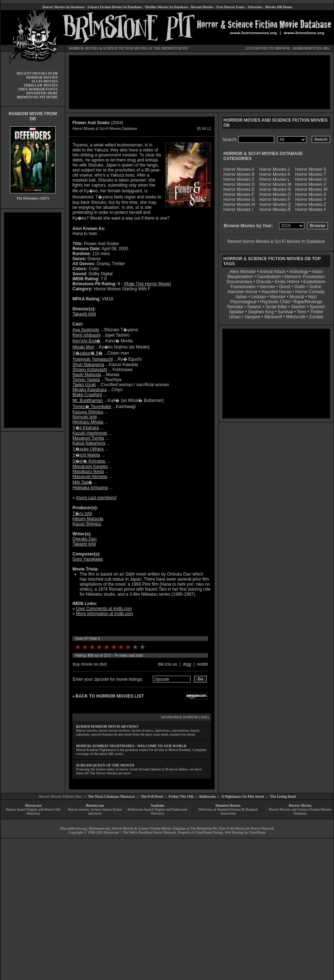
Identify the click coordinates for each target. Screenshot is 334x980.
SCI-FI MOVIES (45, 81)
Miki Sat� (82, 482)
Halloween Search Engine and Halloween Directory (158, 811)
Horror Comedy (310, 292)
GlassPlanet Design (209, 832)
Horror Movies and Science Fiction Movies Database (300, 811)
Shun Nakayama (88, 365)
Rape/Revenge (308, 302)
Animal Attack (272, 272)
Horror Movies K (275, 174)
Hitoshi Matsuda (88, 519)
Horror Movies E (239, 189)
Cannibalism (269, 277)
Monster (278, 297)
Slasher (298, 307)
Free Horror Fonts (230, 7)
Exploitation (314, 282)
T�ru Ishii (82, 514)
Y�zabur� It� (88, 353)
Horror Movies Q (275, 205)
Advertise (255, 7)
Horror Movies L (275, 179)
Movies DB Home (279, 7)
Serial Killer (276, 307)
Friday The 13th (181, 796)
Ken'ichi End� (86, 341)
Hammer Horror (243, 292)
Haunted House (276, 292)
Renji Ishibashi (86, 335)
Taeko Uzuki (84, 385)
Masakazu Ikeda (88, 472)
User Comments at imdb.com (104, 609)
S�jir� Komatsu (89, 461)
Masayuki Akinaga (90, 477)
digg (187, 664)
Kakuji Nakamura (89, 443)
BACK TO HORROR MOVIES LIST (109, 696)
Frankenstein (243, 287)
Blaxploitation (240, 277)
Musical (297, 297)
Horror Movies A (239, 169)
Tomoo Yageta (86, 380)
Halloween (208, 796)
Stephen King (261, 312)
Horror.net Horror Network (255, 828)
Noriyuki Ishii (85, 417)
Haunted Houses (228, 805)
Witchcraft (295, 317)
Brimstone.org (99, 828)
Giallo (300, 287)
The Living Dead (283, 796)
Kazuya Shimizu (88, 412)
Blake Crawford (87, 395)
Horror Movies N (275, 189)
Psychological (243, 302)
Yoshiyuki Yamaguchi (93, 359)
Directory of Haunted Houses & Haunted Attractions (228, 811)
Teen (301, 312)
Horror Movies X (311, 194)
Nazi (312, 297)
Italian (241, 297)
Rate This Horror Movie (147, 284)
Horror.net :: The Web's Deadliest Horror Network (140, 832)
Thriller (317, 312)
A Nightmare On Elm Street (243, 796)
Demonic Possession (305, 277)
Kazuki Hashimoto (90, 433)
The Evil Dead (152, 796)
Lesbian (259, 297)
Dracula (264, 282)
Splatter (237, 312)
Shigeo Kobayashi (90, 370)
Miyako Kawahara (90, 390)
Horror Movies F (239, 194)
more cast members (96, 498)
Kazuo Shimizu (87, 524)
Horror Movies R (275, 210)
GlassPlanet (257, 832)
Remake (235, 307)
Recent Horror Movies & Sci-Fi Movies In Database (276, 242)
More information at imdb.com (105, 614)
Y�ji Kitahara (86, 428)
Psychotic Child (275, 302)
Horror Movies (300, 805)
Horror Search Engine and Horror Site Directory (33, 811)
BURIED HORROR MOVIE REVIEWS (107, 726)
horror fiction (112, 809)
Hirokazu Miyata (88, 422)
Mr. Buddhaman (88, 400)
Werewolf (273, 317)
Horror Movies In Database (63, 7)
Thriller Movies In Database (166, 7)
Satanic (254, 307)
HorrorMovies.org (73, 828)
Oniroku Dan (84, 539)
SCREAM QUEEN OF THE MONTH (105, 765)
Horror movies (78, 809)
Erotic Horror (287, 282)
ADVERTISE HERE (42, 93)
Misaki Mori (83, 347)
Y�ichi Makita (86, 455)
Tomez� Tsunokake (92, 407)
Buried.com (95, 805)
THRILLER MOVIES (41, 85)
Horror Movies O (275, 194)
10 (142, 647)
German (267, 287)
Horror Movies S (311, 169)
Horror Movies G (239, 200)
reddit (202, 664)
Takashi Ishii (84, 314)
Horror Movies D (239, 184)
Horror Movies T (311, 174)
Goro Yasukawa (88, 559)
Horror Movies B (239, 174)
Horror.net (33, 805)
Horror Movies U (311, 179)
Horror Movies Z (311, 205)
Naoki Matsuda (87, 375)
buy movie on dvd (90, 664)
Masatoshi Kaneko (90, 466)
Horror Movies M (275, 184)
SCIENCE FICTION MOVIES (125, 48)
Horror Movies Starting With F (122, 289)
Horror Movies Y (311, 200)
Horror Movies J (275, 169)
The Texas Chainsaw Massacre (111, 796)
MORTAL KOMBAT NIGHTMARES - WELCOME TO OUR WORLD (131, 746)
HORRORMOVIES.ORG (311, 48)
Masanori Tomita (88, 438)
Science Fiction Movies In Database (115, 7)
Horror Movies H (239, 205)
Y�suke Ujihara (88, 449)
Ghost (284, 287)
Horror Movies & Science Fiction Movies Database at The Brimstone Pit (164, 828)
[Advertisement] (33, 320)
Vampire (253, 317)
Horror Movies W (311, 189)
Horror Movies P (275, 200)
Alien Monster (243, 272)
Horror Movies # (311, 210)
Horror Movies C (239, 179)
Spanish (317, 307)
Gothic (316, 287)
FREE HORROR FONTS (38, 89)
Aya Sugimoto (86, 330)
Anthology (299, 272)
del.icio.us (167, 664)
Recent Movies (202, 7)
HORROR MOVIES (84, 48)
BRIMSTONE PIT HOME (37, 97)
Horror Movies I (238, 210)
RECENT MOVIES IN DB (37, 73)
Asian (317, 272)
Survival (285, 312)
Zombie (316, 317)
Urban (235, 317)
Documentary (239, 282)
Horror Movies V (311, 184)
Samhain (157, 805)
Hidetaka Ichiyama (90, 488)
